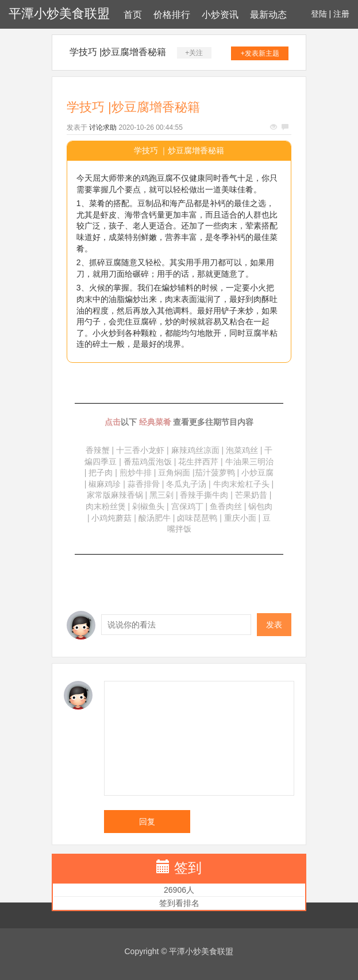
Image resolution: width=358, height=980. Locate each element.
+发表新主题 (260, 53)
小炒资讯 (220, 15)
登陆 (319, 14)
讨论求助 (103, 127)
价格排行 (172, 15)
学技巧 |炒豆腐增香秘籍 (118, 52)
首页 (133, 15)
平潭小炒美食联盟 (59, 13)
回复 (147, 822)
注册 (341, 14)
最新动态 (268, 15)
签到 (188, 868)
